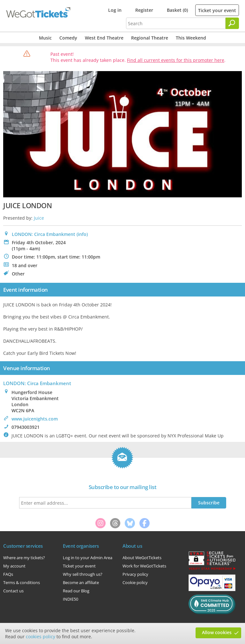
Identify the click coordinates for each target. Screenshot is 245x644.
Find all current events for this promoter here (176, 60)
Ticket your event (217, 10)
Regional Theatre (150, 38)
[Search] (232, 23)
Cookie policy (135, 582)
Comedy (68, 38)
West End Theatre (104, 38)
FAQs (8, 574)
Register (144, 10)
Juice (39, 218)
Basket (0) (177, 10)
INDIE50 (71, 599)
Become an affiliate (81, 582)
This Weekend (191, 38)
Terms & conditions (22, 582)
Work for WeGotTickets (144, 566)
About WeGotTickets (142, 558)
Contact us (13, 591)
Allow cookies (217, 632)
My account (14, 566)
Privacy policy (135, 574)
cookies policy (41, 637)
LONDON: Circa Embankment (44, 234)
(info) (82, 234)
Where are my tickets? (24, 558)
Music (45, 38)
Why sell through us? (83, 574)
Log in (115, 10)
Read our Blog (76, 591)
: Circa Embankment (37, 383)
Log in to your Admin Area (88, 558)
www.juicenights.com (35, 419)
